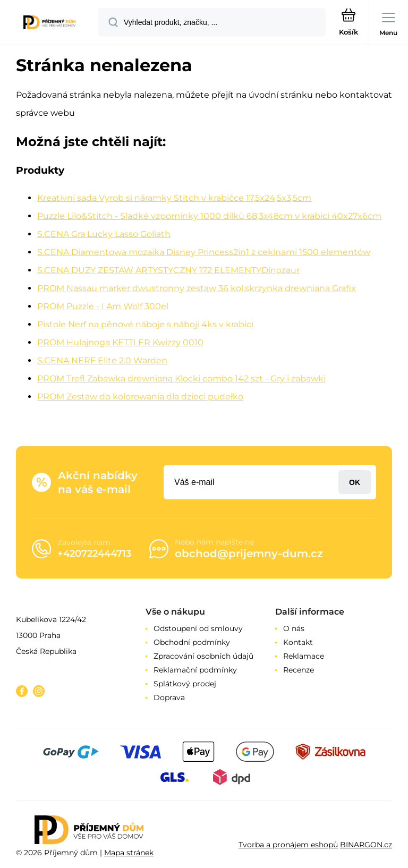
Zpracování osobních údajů (203, 656)
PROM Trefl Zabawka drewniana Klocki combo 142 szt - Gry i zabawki (181, 378)
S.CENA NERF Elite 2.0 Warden (102, 360)
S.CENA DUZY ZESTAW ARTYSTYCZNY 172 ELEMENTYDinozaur (168, 270)
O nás (294, 628)
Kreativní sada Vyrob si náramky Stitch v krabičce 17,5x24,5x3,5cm (174, 198)
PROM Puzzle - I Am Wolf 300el (103, 306)
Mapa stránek (129, 853)
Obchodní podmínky (192, 642)
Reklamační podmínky (195, 670)
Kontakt (298, 642)
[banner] (49, 23)
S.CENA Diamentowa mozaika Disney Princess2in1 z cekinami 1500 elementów (204, 252)
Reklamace (304, 656)
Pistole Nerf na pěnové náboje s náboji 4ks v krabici (145, 324)
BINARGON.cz (366, 845)
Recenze (299, 670)
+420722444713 (94, 554)
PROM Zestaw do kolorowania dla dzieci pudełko (140, 397)
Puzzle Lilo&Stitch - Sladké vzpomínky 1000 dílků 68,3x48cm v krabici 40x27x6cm (209, 216)
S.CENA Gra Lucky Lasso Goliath (104, 234)
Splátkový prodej (185, 684)
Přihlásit (355, 482)
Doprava (169, 697)
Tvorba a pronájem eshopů (288, 845)
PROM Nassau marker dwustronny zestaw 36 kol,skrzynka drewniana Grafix (197, 288)
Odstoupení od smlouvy (198, 628)
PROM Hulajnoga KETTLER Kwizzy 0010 (120, 342)
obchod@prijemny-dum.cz (249, 554)
